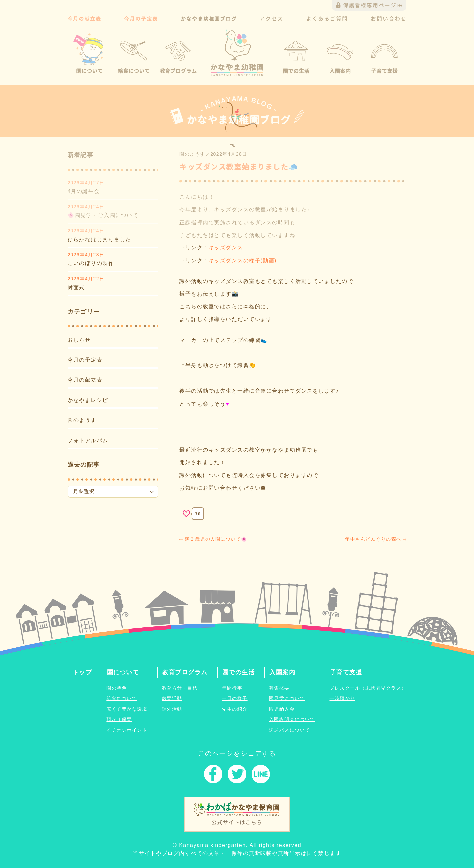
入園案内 (282, 672)
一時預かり (342, 698)
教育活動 (172, 698)
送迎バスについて (290, 730)
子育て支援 (346, 672)
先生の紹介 (235, 709)
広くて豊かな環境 (127, 709)
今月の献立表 (85, 380)
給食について (122, 698)
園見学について (287, 698)
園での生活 (239, 672)
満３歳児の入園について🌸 (213, 539)
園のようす (82, 420)
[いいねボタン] (186, 514)
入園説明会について (292, 719)
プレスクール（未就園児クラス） (368, 688)
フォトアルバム (88, 440)
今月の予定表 (85, 360)
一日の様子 (235, 698)
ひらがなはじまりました (99, 239)
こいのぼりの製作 (91, 263)
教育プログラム (185, 672)
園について (123, 672)
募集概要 (279, 688)
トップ (83, 672)
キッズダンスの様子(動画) (243, 261)
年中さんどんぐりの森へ (376, 539)
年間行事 (232, 688)
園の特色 (117, 688)
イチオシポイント (127, 730)
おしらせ (79, 340)
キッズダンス (226, 248)
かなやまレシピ (88, 400)
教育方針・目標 (180, 688)
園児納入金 (282, 709)
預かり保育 (119, 719)
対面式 (76, 287)
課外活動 (172, 709)
